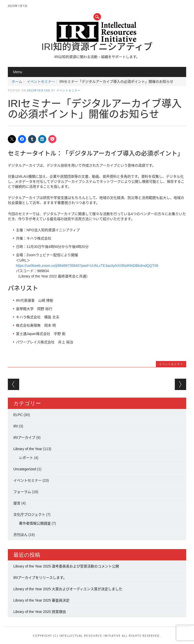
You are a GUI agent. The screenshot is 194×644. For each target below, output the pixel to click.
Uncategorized (25, 469)
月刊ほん (20, 535)
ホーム (17, 82)
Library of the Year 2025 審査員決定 (42, 600)
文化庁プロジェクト (29, 514)
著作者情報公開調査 (35, 523)
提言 (17, 503)
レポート (26, 458)
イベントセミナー (41, 82)
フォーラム (22, 492)
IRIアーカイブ (24, 437)
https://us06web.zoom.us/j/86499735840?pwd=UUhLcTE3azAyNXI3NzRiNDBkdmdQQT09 (87, 266)
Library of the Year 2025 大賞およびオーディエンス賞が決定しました (68, 589)
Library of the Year (28, 449)
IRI (16, 426)
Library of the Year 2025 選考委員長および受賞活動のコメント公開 (66, 566)
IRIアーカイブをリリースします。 (40, 578)
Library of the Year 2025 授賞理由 (40, 612)
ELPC (18, 415)
